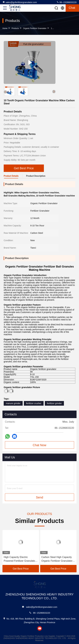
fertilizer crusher (34, 403)
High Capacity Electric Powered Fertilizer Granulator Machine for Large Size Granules (20, 559)
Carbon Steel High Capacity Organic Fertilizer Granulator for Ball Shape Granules (57, 559)
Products (15, 28)
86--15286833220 (67, 2)
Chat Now (40, 445)
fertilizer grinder (54, 403)
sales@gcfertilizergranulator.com (20, 2)
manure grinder (13, 403)
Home (5, 28)
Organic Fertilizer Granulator (35, 28)
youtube (40, 628)
